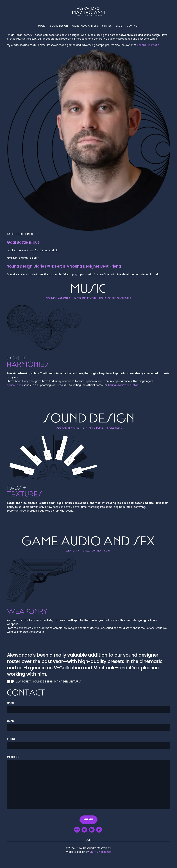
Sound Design (59, 26)
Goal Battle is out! (24, 242)
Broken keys (114, 428)
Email (11, 721)
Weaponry (72, 551)
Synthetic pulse (93, 428)
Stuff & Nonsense (100, 852)
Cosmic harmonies (58, 298)
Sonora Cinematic (148, 45)
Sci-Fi (108, 551)
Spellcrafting (92, 551)
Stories (107, 26)
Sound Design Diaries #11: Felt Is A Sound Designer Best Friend (64, 266)
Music (42, 26)
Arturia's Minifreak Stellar (123, 385)
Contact (133, 26)
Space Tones (15, 385)
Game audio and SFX (85, 26)
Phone (11, 739)
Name (11, 703)
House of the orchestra (115, 298)
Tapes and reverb (85, 298)
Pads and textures (67, 428)
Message (13, 757)
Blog (119, 26)
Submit (88, 820)
